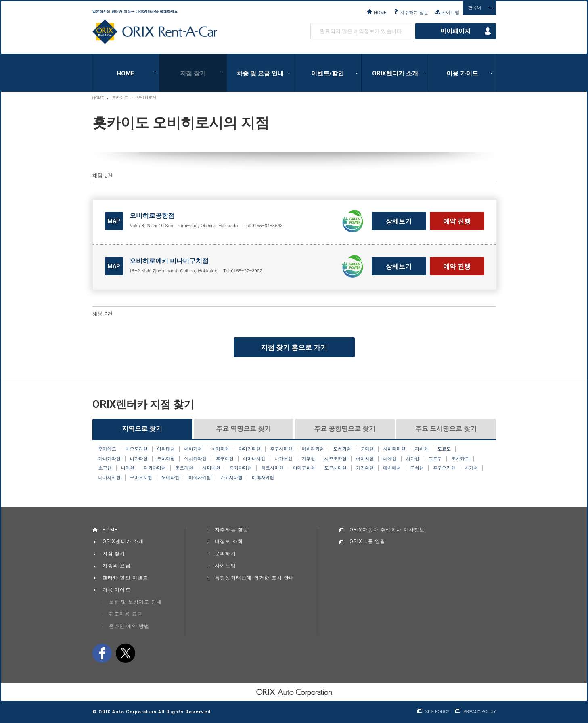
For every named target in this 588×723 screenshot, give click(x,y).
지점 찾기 (193, 73)
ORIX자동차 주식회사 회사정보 (387, 530)
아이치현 (365, 459)
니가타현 (139, 459)
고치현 (417, 468)
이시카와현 (195, 459)
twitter (126, 653)
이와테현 (166, 449)
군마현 (367, 449)
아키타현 (220, 449)
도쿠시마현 (336, 468)
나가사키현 (110, 478)
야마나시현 (254, 459)
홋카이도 (120, 98)
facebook (102, 653)
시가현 (413, 459)
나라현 (128, 468)
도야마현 (166, 459)
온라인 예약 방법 (129, 626)
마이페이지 (455, 31)
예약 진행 (457, 221)
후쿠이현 (225, 459)
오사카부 (460, 459)
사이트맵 (450, 12)
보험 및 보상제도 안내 (136, 602)
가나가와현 (110, 459)
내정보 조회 (229, 541)
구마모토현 (141, 478)
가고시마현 (231, 478)
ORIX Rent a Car (155, 32)
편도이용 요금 (126, 614)
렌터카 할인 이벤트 (126, 578)
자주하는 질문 (414, 12)
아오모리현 (137, 449)
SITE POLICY (437, 712)
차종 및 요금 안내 (260, 73)
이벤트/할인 (327, 73)
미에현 (390, 459)
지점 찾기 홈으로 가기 (294, 347)
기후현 (309, 459)
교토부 (435, 459)
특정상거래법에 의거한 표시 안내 (255, 578)
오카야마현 (241, 468)
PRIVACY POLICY (479, 712)
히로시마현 (272, 468)
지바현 (422, 449)
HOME (380, 12)
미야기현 (193, 449)
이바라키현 (313, 449)
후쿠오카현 (444, 468)
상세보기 (399, 221)
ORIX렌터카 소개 (395, 73)
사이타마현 (394, 449)
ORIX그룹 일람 (368, 541)
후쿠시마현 (281, 449)
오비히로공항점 (152, 216)
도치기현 (342, 449)
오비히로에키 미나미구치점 (169, 261)
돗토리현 (184, 468)
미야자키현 (200, 478)
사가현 (471, 468)
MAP (114, 221)
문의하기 (225, 554)
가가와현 (365, 468)
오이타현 (170, 478)
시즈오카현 (336, 459)
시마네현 (211, 468)
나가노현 (283, 459)
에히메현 (392, 468)
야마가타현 (250, 449)
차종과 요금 (117, 566)
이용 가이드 (462, 73)
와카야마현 (155, 468)
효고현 (105, 468)
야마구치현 (304, 468)
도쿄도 (444, 449)
